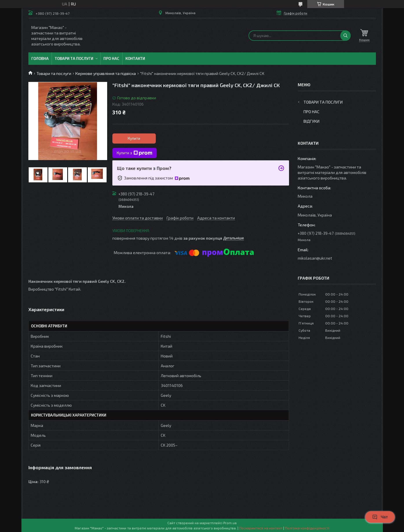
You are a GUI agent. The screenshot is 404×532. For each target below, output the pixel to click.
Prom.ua (230, 523)
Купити (134, 138)
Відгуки (311, 121)
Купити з (135, 153)
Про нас (111, 58)
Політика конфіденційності (307, 528)
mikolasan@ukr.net (315, 258)
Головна (40, 58)
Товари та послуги (74, 58)
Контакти (135, 58)
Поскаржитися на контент (261, 528)
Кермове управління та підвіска (106, 73)
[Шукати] (345, 36)
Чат (380, 517)
